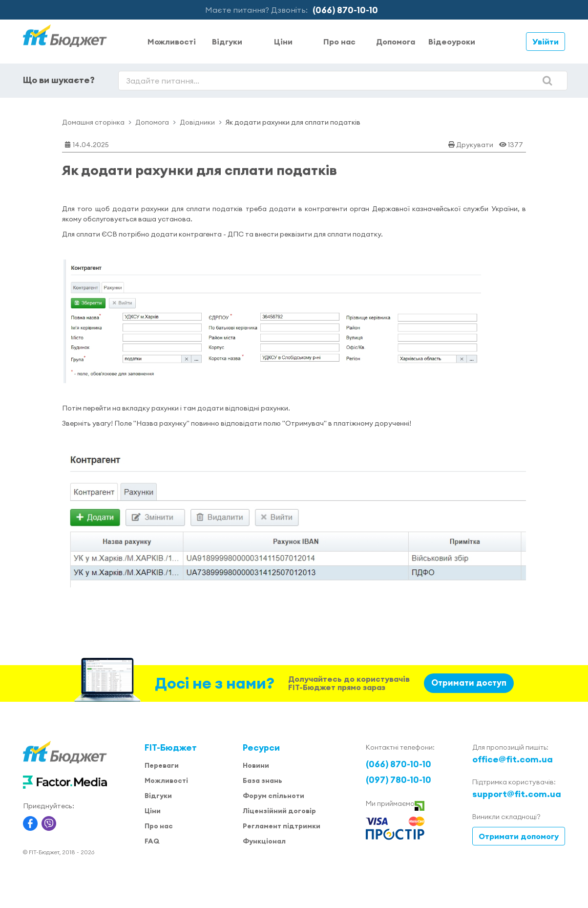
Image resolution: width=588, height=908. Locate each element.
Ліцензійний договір (279, 811)
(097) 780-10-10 (399, 780)
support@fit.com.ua (517, 794)
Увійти (546, 42)
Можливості (172, 42)
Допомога (396, 42)
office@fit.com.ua (513, 759)
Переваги (162, 765)
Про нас (339, 42)
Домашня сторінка (93, 122)
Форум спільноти (273, 796)
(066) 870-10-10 (345, 10)
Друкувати (475, 145)
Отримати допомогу (519, 836)
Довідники (197, 122)
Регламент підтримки (282, 826)
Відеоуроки (452, 42)
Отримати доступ (469, 683)
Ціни (283, 42)
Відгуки (227, 42)
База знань (262, 780)
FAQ (152, 841)
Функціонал (264, 841)
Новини (256, 765)
